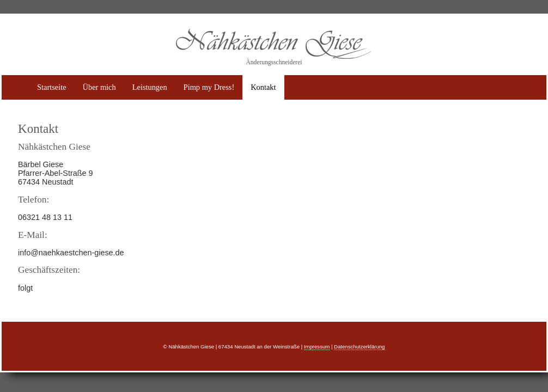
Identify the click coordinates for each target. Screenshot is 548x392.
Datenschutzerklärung (359, 347)
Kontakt (263, 87)
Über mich (99, 87)
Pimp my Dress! (209, 87)
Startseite (52, 87)
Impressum (317, 347)
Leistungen (150, 87)
